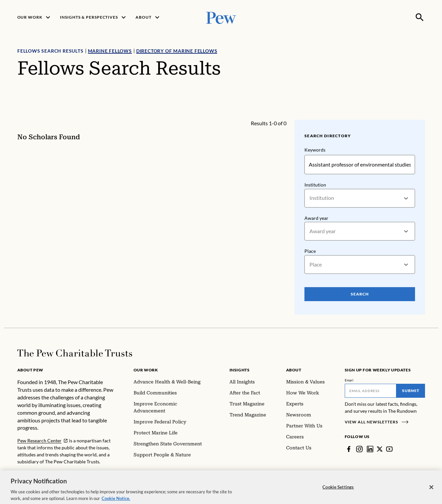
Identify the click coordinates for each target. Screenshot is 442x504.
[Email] (371, 391)
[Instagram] (359, 449)
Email (349, 380)
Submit (411, 391)
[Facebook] (349, 449)
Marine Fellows (110, 51)
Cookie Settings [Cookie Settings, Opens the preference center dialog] (338, 490)
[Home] (75, 353)
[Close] (431, 490)
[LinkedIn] (370, 449)
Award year (316, 218)
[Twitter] (380, 449)
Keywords (315, 150)
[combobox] (310, 198)
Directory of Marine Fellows (177, 51)
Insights (240, 370)
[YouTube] (389, 449)
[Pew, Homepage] (221, 17)
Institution (315, 185)
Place (310, 251)
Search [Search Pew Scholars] (360, 294)
